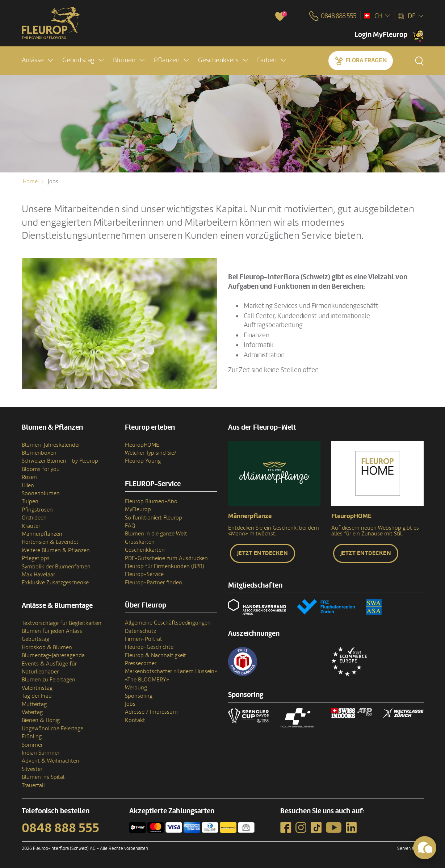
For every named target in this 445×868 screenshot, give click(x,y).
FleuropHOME (142, 445)
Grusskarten (140, 542)
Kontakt (135, 720)
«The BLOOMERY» (147, 680)
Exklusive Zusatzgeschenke (55, 583)
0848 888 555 (60, 828)
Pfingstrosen (37, 510)
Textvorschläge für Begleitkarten (62, 623)
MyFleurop (138, 509)
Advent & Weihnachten (51, 761)
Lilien (28, 485)
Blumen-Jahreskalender (51, 445)
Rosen (29, 477)
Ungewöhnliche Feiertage (53, 729)
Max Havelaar (38, 575)
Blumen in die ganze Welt (156, 534)
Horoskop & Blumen (47, 647)
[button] (37, 60)
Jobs (130, 704)
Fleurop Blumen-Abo (151, 501)
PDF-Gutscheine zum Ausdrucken (166, 558)
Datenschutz (140, 631)
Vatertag (32, 712)
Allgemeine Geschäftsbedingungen (168, 623)
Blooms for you (41, 469)
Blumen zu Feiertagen (49, 680)
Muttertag (34, 704)
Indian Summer (41, 753)
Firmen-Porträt (144, 639)
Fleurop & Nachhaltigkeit (156, 655)
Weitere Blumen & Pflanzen (56, 550)
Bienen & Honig (41, 720)
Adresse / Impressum (151, 712)
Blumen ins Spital (43, 777)
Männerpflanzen (42, 534)
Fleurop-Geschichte (149, 647)
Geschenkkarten (145, 550)
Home (30, 181)
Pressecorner (141, 663)
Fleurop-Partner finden (154, 583)
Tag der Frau (37, 696)
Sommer (32, 745)
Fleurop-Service (144, 574)
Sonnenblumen (41, 493)
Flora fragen (366, 60)
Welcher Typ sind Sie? (151, 453)
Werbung (136, 688)
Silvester (32, 769)
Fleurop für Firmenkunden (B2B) (165, 566)
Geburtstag (35, 639)
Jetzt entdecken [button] (263, 553)
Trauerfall (33, 785)
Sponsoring (139, 696)
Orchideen (34, 518)
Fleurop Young (143, 461)
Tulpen (30, 501)
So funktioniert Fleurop (154, 518)
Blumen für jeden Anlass (52, 631)
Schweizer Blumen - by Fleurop (60, 461)
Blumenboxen (39, 453)
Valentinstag (37, 688)
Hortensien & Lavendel (50, 542)
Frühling (32, 736)
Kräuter (31, 526)
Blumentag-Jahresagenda (53, 655)
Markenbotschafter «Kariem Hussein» (171, 671)
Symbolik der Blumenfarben (56, 567)
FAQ (130, 526)
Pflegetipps (36, 558)
